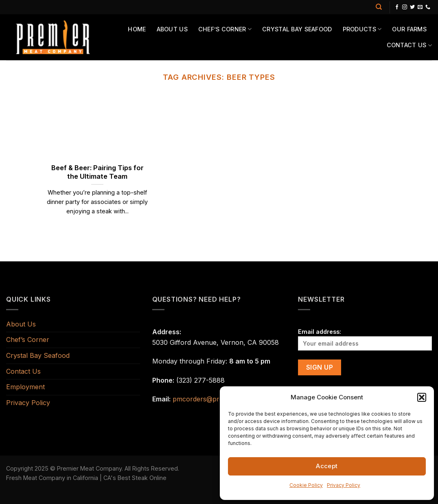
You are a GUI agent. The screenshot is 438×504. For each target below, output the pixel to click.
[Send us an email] (420, 7)
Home (137, 29)
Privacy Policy (344, 485)
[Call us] (428, 7)
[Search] (379, 7)
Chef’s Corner (225, 29)
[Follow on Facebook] (397, 7)
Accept (327, 466)
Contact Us (409, 45)
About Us (172, 29)
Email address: (365, 339)
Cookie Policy (306, 485)
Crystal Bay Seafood (297, 29)
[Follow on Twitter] (412, 7)
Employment (25, 387)
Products (362, 29)
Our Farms (409, 29)
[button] (422, 397)
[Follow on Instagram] (405, 7)
